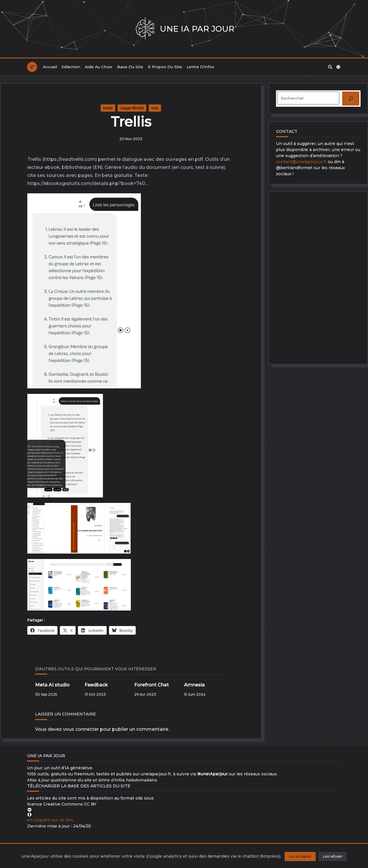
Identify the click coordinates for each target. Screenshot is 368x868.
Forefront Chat (152, 685)
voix (155, 108)
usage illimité (132, 108)
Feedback (96, 685)
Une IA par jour (197, 29)
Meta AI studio (52, 685)
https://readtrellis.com (70, 159)
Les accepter (300, 856)
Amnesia (194, 685)
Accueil (50, 67)
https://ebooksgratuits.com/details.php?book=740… (88, 183)
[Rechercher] (351, 99)
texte (108, 108)
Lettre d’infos (200, 67)
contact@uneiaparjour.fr (301, 162)
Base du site (130, 67)
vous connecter (81, 729)
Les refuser (333, 856)
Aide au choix (99, 67)
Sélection (71, 67)
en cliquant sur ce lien (50, 820)
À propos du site (165, 67)
